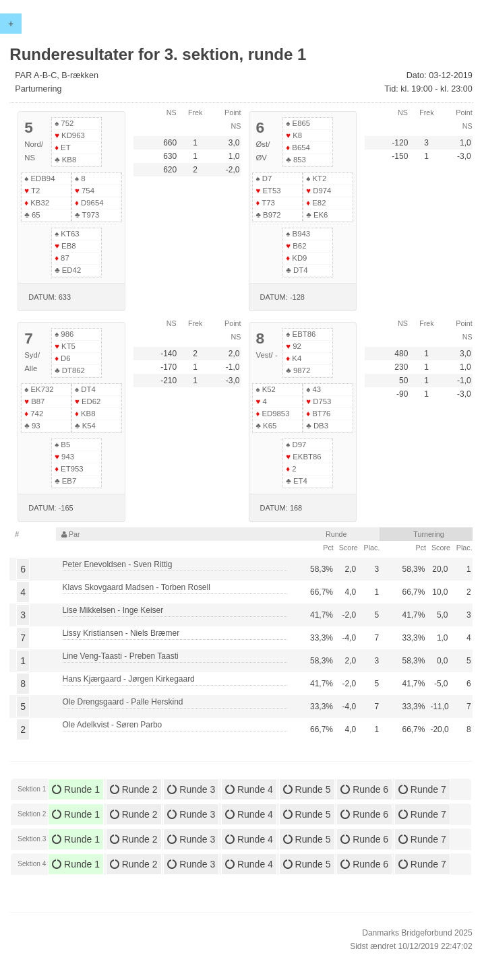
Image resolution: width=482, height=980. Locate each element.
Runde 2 (134, 789)
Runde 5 (307, 789)
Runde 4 (249, 789)
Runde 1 (76, 789)
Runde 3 (191, 789)
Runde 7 (422, 789)
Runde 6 (364, 789)
